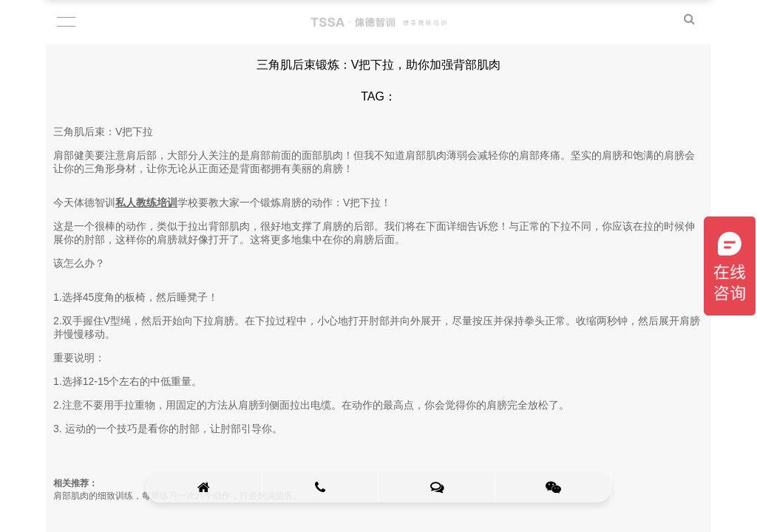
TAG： (378, 96)
